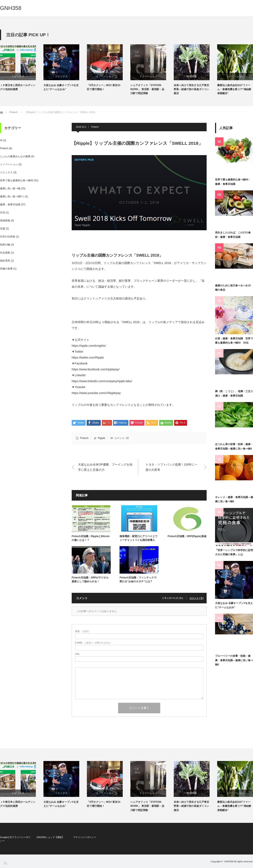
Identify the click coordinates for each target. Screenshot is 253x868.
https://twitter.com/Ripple (88, 357)
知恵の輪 (5, 245)
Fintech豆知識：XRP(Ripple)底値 (187, 536)
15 (127, 438)
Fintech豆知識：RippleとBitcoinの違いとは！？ (91, 538)
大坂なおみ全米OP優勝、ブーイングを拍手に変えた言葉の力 (105, 467)
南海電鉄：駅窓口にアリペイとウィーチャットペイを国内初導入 (139, 538)
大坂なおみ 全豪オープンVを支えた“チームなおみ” (61, 87)
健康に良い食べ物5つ (12, 196)
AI (1, 140)
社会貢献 (5, 253)
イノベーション (105, 76)
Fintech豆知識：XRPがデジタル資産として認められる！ (90, 580)
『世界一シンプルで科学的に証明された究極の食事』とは (234, 552)
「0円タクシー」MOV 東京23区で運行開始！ (104, 87)
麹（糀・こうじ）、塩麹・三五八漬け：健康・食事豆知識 (234, 393)
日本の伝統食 (8, 237)
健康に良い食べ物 (10, 188)
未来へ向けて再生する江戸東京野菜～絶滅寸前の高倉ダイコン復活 (191, 89)
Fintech (95, 127)
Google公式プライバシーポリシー (15, 839)
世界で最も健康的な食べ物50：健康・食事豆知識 (233, 182)
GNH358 (11, 8)
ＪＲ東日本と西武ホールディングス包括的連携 (18, 87)
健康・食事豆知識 (10, 204)
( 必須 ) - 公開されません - (94, 643)
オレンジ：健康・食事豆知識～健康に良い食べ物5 (234, 499)
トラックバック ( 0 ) (172, 598)
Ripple (102, 438)
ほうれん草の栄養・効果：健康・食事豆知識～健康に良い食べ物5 (234, 446)
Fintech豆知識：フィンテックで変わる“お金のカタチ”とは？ (138, 580)
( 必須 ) (82, 631)
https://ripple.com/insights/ (89, 346)
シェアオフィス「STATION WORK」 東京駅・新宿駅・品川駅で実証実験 (147, 89)
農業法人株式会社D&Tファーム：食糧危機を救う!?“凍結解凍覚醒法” (234, 89)
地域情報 (192, 76)
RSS (5, 863)
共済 (3, 213)
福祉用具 (5, 261)
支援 (3, 229)
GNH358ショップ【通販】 (50, 837)
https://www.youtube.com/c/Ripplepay (96, 393)
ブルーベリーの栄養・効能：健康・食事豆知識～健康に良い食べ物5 (234, 660)
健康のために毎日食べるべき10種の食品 (233, 288)
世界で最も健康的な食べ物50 (17, 180)
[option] (22, 68)
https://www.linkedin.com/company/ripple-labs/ (102, 381)
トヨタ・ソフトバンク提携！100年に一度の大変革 (172, 467)
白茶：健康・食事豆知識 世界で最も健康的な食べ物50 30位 (234, 341)
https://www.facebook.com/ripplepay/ (96, 369)
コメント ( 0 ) (196, 598)
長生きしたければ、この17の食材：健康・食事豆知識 (233, 235)
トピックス (18, 76)
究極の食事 (6, 269)
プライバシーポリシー (85, 837)
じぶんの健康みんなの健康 (15, 156)
